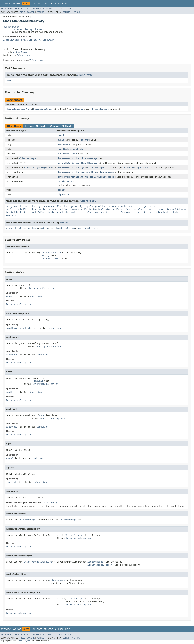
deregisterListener (17, 206)
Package (17, 3)
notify (44, 228)
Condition (48, 40)
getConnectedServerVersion (125, 206)
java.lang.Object (12, 27)
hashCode (139, 209)
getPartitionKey (69, 209)
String (79, 109)
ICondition (34, 40)
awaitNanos (64, 144)
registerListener (143, 212)
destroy (36, 206)
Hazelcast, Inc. (24, 641)
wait (80, 228)
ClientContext (100, 109)
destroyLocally (52, 206)
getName (53, 209)
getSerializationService (96, 209)
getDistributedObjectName (21, 209)
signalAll (64, 195)
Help (68, 3)
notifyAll (56, 228)
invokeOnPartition (69, 158)
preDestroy (123, 212)
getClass (33, 228)
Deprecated (50, 3)
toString (70, 228)
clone (9, 228)
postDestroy (108, 212)
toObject (11, 215)
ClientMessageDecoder (137, 168)
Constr (31, 12)
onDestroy (77, 212)
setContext (162, 212)
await (61, 135)
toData (175, 212)
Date (74, 154)
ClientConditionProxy (19, 109)
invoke (150, 209)
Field (23, 12)
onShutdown (92, 212)
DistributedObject (14, 40)
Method (40, 12)
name (8, 80)
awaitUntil (64, 154)
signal (62, 190)
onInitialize (65, 182)
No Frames (48, 8)
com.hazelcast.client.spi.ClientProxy (27, 29)
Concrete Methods (61, 126)
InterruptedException (42, 288)
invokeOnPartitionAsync (72, 168)
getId (42, 209)
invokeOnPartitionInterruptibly (77, 172)
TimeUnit (84, 140)
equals (89, 206)
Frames (37, 8)
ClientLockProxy (43, 109)
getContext (150, 206)
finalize (20, 228)
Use (34, 3)
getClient (101, 206)
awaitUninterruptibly (71, 149)
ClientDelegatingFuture (38, 168)
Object (64, 223)
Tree (40, 3)
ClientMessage (27, 158)
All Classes (65, 8)
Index (61, 3)
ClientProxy (20, 52)
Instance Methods (35, 126)
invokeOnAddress (176, 209)
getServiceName (122, 209)
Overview (6, 3)
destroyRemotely (73, 206)
